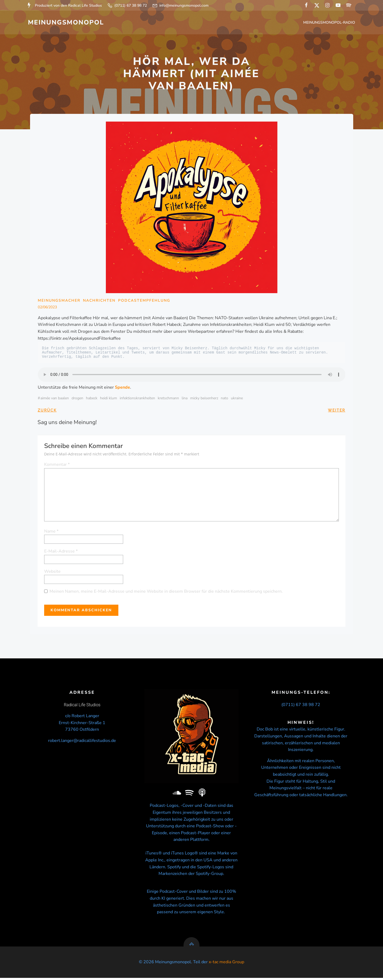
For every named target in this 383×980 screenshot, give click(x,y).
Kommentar (57, 465)
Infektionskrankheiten (137, 399)
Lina (185, 399)
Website (53, 572)
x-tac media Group (226, 964)
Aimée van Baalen (55, 399)
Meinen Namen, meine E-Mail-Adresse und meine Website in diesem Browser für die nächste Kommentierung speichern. (166, 592)
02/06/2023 (47, 308)
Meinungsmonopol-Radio (329, 23)
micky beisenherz (204, 399)
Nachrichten (99, 301)
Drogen (77, 399)
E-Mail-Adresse (61, 552)
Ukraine (237, 399)
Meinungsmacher (59, 301)
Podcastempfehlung (144, 301)
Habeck (92, 399)
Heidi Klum (109, 399)
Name (52, 532)
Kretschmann (168, 399)
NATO (224, 399)
